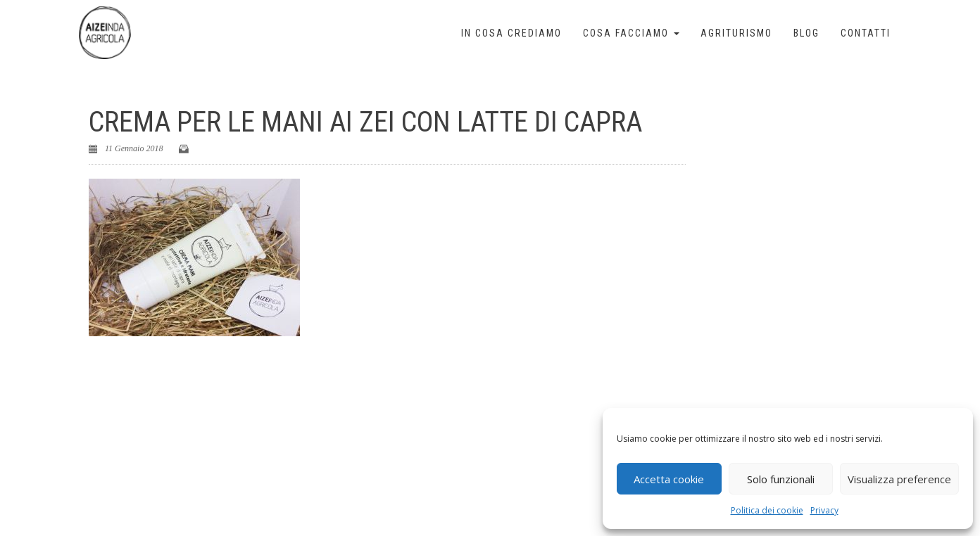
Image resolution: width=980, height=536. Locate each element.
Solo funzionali (781, 479)
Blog (806, 33)
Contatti (866, 33)
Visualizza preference (899, 479)
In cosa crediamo (511, 33)
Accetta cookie (669, 479)
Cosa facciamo (631, 33)
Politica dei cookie (767, 510)
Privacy (824, 510)
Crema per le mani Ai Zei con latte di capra (365, 122)
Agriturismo (736, 33)
